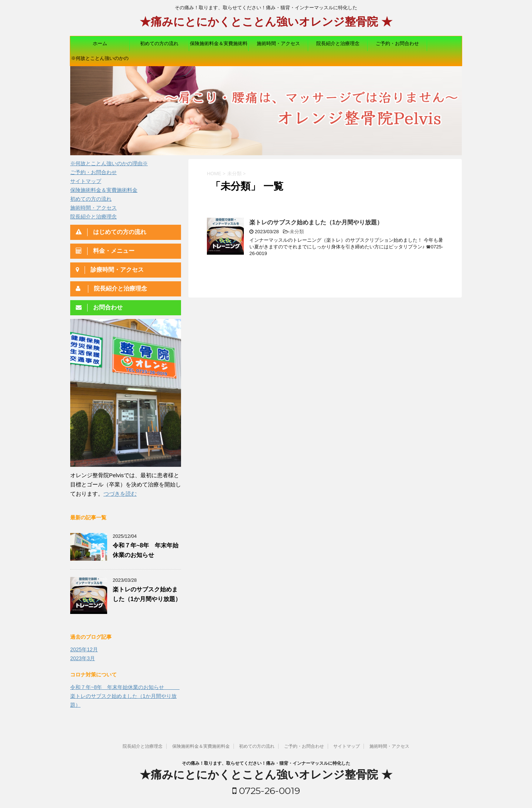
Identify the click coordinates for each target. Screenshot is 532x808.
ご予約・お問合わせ (397, 43)
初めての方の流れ (159, 43)
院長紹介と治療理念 (338, 43)
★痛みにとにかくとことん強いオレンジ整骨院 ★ (266, 23)
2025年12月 (84, 649)
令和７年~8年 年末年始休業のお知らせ (125, 687)
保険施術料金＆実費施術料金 (219, 46)
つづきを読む (120, 494)
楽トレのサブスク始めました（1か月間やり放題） (316, 222)
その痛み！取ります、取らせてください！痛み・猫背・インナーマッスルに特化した (266, 763)
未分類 (297, 232)
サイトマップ (86, 181)
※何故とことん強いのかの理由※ (100, 61)
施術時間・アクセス (278, 43)
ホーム (100, 43)
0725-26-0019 (266, 791)
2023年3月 (83, 658)
